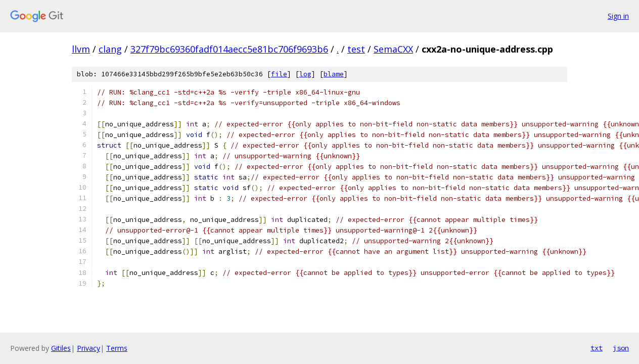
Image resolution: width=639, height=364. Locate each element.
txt (597, 348)
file (279, 74)
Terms (117, 348)
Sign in (618, 16)
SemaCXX (393, 49)
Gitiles (61, 348)
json (621, 348)
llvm (81, 49)
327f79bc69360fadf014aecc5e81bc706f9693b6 (229, 49)
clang (110, 49)
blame (334, 74)
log (305, 74)
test (356, 49)
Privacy (88, 348)
